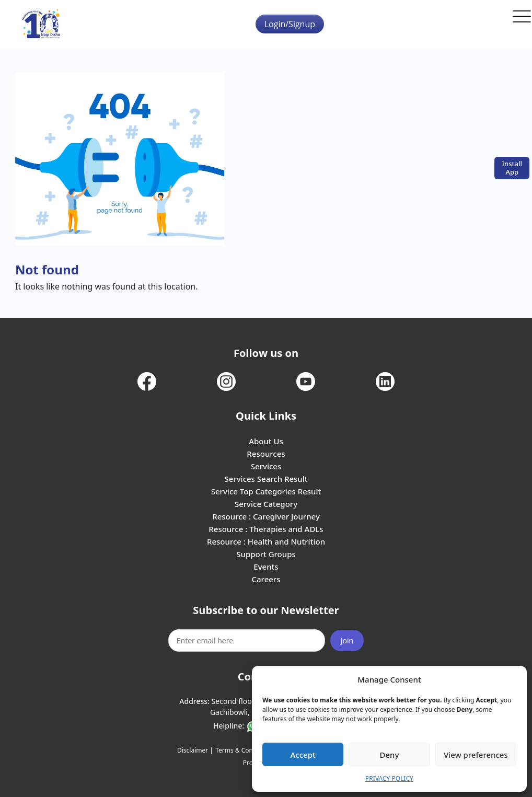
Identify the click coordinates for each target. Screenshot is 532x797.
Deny (390, 755)
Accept (303, 755)
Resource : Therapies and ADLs (266, 529)
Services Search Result (266, 479)
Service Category (266, 504)
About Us (266, 441)
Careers (266, 579)
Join (347, 640)
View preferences (476, 755)
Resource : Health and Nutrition (266, 541)
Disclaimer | (195, 750)
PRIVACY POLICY (389, 778)
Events (266, 567)
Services (266, 466)
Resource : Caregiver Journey (266, 516)
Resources (266, 454)
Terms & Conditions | (247, 750)
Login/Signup (290, 24)
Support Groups (266, 554)
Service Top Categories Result (266, 491)
